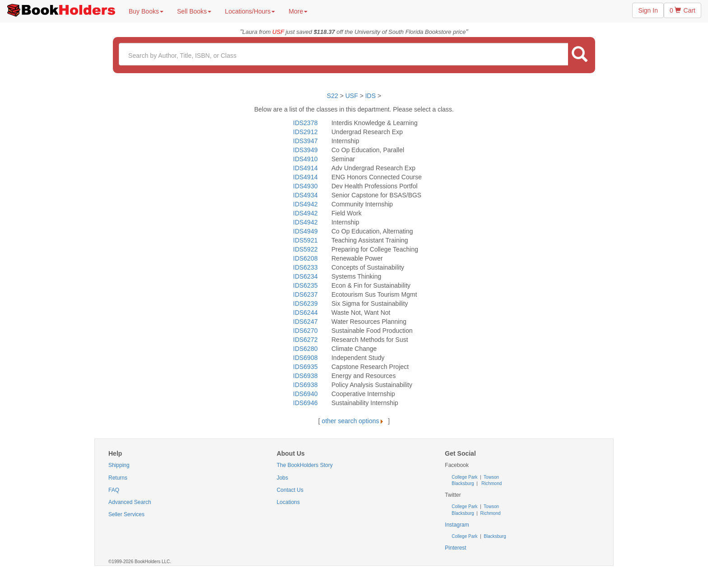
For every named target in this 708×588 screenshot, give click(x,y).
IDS (370, 96)
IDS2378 (305, 123)
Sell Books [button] (194, 11)
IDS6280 (305, 349)
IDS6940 (305, 394)
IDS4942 (305, 204)
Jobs (282, 478)
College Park (465, 477)
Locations (288, 502)
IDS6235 (305, 285)
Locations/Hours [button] (250, 11)
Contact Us (290, 490)
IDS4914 (305, 168)
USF (353, 96)
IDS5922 (305, 249)
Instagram (457, 525)
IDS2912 (305, 132)
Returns (118, 478)
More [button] (298, 11)
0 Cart (682, 10)
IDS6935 (305, 367)
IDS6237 (305, 294)
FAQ (114, 490)
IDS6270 (305, 331)
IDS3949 (305, 150)
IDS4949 (305, 231)
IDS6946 (305, 403)
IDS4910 (305, 159)
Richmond (491, 483)
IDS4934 (305, 195)
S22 (333, 96)
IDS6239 (305, 303)
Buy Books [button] (146, 11)
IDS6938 (305, 376)
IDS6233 (305, 267)
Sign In (648, 10)
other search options (354, 421)
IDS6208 (305, 258)
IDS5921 (305, 240)
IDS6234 (305, 276)
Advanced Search (130, 502)
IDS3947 (305, 141)
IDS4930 (305, 186)
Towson (491, 477)
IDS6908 (305, 358)
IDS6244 (305, 313)
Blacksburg (463, 483)
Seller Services (126, 514)
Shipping (119, 465)
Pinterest (455, 548)
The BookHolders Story (305, 465)
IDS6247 (305, 322)
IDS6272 (305, 340)
